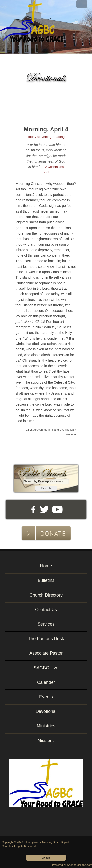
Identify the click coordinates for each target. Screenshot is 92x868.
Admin (46, 858)
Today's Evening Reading (46, 137)
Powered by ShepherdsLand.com (72, 865)
